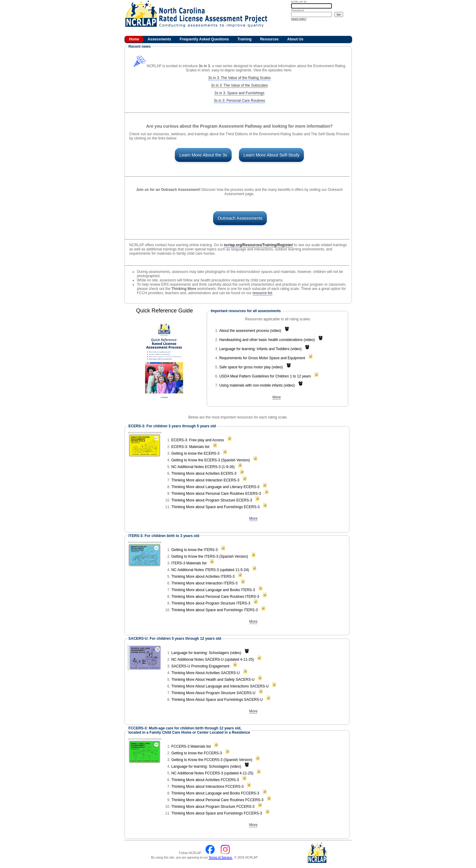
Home (134, 39)
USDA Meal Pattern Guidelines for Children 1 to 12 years (265, 376)
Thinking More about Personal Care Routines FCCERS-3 (217, 800)
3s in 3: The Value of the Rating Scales (239, 78)
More (276, 397)
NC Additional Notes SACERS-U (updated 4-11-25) (212, 660)
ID (299, 2)
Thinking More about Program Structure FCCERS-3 (213, 807)
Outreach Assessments (240, 218)
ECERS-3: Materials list (190, 447)
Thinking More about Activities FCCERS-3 (205, 780)
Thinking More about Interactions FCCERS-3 (207, 787)
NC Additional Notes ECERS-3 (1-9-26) (203, 467)
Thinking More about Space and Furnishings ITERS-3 (214, 610)
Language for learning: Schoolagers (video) (206, 653)
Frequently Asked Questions (204, 39)
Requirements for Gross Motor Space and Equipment (262, 358)
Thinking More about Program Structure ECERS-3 (212, 500)
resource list (262, 293)
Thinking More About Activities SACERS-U (205, 673)
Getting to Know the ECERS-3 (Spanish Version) (211, 460)
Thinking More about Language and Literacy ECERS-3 (215, 487)
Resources (269, 39)
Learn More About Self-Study (272, 155)
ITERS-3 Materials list (189, 563)
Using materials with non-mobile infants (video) (257, 385)
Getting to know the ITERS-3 (194, 550)
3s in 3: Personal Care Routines (239, 101)
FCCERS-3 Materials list (191, 746)
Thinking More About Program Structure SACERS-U (213, 693)
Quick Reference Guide (164, 311)
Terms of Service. (221, 858)
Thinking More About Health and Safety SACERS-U (213, 680)
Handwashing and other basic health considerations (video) (267, 340)
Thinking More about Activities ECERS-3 (204, 474)
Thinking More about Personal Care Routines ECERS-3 (216, 494)
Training (245, 39)
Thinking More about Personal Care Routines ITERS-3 (215, 597)
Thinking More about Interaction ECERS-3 (205, 480)
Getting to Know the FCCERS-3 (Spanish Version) (212, 760)
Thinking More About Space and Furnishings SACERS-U (217, 700)
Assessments (159, 39)
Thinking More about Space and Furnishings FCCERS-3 (217, 813)
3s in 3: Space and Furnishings (239, 93)
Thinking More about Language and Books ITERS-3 (213, 590)
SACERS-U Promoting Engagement (200, 666)
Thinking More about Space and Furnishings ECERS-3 (215, 507)
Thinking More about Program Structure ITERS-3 (211, 603)
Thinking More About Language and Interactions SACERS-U (220, 686)
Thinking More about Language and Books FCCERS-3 (215, 793)
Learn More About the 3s (203, 155)
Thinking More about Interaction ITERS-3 (204, 583)
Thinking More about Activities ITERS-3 (203, 577)
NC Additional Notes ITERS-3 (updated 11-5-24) (210, 570)
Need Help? (299, 19)
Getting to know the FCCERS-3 (197, 753)
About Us (295, 39)
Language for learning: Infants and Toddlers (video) (260, 349)
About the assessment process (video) (250, 331)
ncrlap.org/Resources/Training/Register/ (259, 245)
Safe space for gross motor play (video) (251, 367)
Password (297, 10)
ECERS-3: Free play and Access (197, 440)
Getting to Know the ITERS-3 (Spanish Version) (210, 556)
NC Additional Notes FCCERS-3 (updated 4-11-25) (212, 773)
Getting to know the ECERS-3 (195, 453)
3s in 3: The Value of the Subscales (240, 85)
